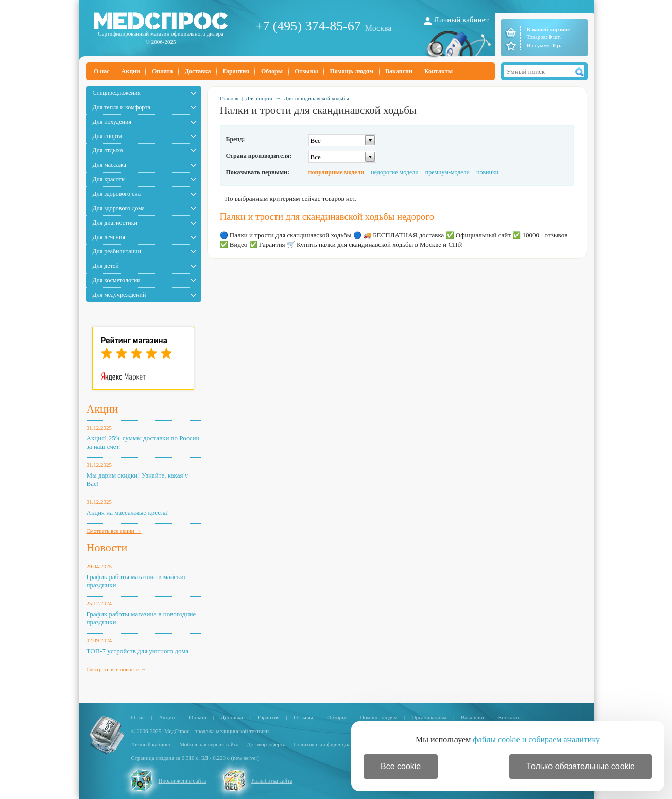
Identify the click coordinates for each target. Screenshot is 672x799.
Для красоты (109, 179)
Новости (107, 547)
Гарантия (236, 71)
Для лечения (109, 237)
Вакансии (399, 71)
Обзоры (272, 71)
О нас (102, 71)
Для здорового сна (117, 194)
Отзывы (306, 71)
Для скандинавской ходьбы (316, 98)
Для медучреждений (119, 295)
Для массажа (109, 165)
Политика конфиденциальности (332, 744)
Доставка (198, 71)
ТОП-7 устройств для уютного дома (138, 651)
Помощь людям (352, 71)
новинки (487, 172)
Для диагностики (115, 223)
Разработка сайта (272, 780)
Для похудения (112, 122)
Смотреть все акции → (114, 531)
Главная (229, 98)
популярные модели (337, 172)
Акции (131, 71)
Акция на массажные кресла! (128, 512)
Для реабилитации (117, 251)
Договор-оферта (266, 744)
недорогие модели (394, 172)
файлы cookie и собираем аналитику (536, 739)
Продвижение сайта (183, 780)
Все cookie (401, 766)
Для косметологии (117, 280)
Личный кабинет (461, 20)
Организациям (429, 717)
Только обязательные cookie (581, 766)
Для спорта (107, 136)
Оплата (162, 71)
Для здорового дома (119, 208)
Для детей (106, 266)
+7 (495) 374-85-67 (308, 26)
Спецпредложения (117, 93)
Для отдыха (108, 150)
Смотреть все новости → (117, 669)
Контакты (438, 71)
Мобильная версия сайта (209, 744)
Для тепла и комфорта (122, 107)
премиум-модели (447, 172)
